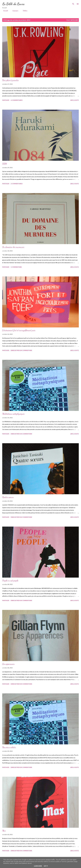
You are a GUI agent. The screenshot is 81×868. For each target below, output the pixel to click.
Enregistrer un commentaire (21, 350)
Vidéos (24, 11)
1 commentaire (16, 267)
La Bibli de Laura (13, 4)
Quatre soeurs (8, 497)
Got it (46, 866)
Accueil (4, 11)
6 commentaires (17, 100)
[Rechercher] (73, 3)
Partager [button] (6, 100)
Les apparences (8, 664)
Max (4, 831)
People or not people (10, 581)
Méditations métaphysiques (13, 414)
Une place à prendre (10, 80)
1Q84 (5, 164)
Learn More (38, 866)
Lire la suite (75, 100)
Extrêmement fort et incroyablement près (19, 330)
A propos (14, 11)
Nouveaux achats (9, 747)
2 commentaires (17, 184)
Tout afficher (72, 20)
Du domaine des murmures (13, 247)
